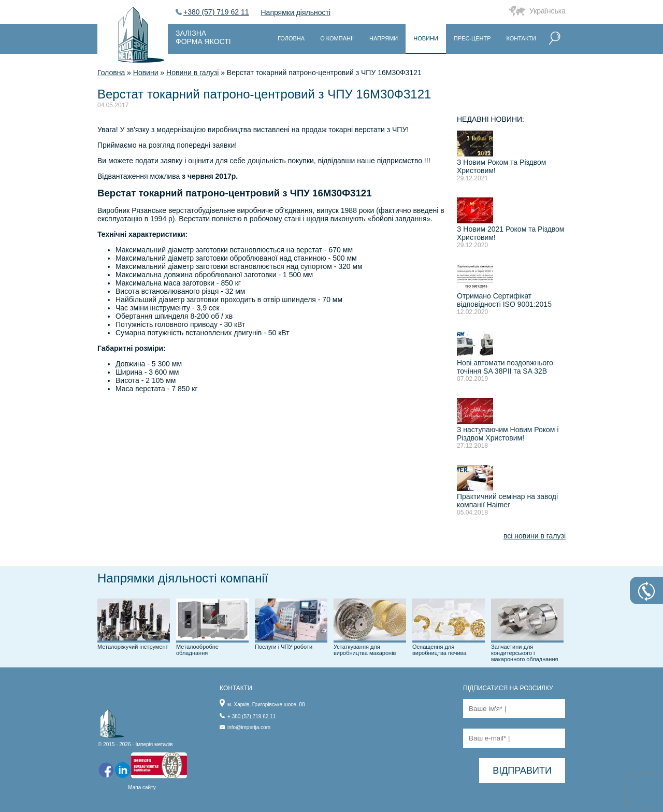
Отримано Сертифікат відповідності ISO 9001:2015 (504, 300)
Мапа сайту (142, 787)
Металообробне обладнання (197, 650)
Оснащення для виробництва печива (439, 650)
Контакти (521, 38)
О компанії (337, 38)
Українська (547, 11)
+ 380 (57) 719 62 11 (251, 716)
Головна (291, 38)
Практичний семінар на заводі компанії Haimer (507, 501)
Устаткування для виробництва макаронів (365, 650)
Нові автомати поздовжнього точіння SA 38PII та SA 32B (505, 367)
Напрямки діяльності (296, 12)
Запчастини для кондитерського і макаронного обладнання (524, 653)
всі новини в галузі (535, 536)
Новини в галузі (192, 73)
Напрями (384, 38)
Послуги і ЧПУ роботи (284, 647)
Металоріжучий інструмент (133, 647)
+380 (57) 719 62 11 (216, 12)
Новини (426, 38)
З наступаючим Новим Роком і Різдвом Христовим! (508, 434)
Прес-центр (472, 38)
